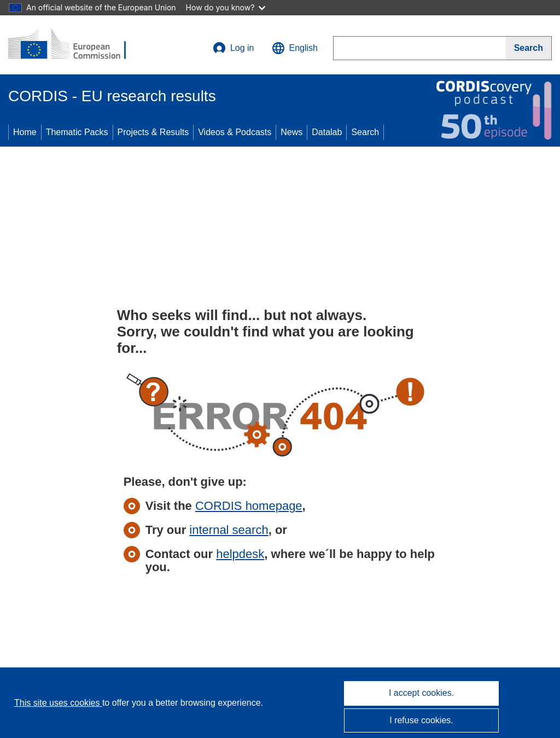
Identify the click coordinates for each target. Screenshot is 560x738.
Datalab (327, 132)
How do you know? (226, 7)
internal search (229, 530)
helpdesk (240, 554)
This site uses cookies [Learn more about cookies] (58, 703)
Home (25, 132)
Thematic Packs (77, 132)
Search (365, 132)
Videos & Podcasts (235, 132)
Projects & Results (153, 132)
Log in (234, 48)
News (291, 132)
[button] (295, 48)
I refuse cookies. (421, 720)
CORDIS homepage (249, 506)
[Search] (529, 48)
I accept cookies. (421, 693)
